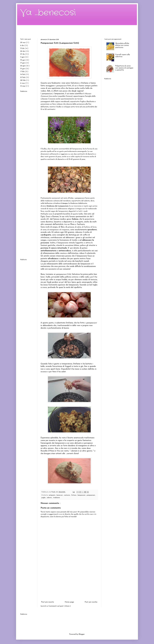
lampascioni (82, 495)
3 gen (23, 57)
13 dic (23, 48)
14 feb (23, 74)
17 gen (23, 63)
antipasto (52, 495)
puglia (44, 498)
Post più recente (48, 602)
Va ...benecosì (48, 13)
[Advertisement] (77, 30)
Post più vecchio (91, 602)
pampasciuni (91, 495)
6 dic (22, 46)
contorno (67, 495)
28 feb (23, 80)
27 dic (23, 54)
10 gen (23, 60)
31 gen (23, 69)
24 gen (23, 66)
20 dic (23, 51)
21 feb (23, 77)
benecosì (60, 495)
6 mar (23, 83)
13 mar (23, 86)
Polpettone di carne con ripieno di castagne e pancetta (124, 68)
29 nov (23, 43)
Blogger (82, 634)
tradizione (57, 498)
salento (50, 498)
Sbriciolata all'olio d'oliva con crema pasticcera (122, 45)
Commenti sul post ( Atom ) (60, 606)
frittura (74, 495)
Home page (69, 602)
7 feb (23, 72)
